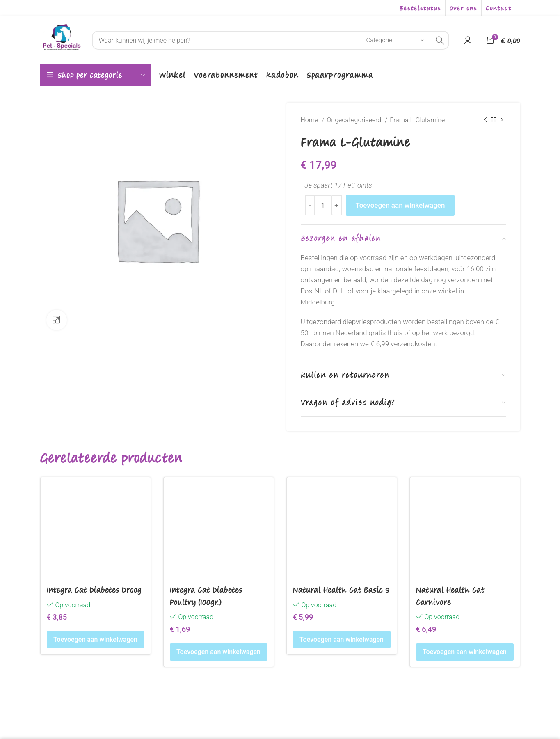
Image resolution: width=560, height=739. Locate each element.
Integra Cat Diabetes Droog (94, 590)
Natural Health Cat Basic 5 (341, 590)
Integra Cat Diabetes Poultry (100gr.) (206, 596)
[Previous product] (485, 120)
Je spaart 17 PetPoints (338, 185)
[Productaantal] (323, 205)
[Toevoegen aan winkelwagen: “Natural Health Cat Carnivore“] (465, 652)
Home (310, 120)
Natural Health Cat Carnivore (450, 596)
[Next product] (502, 120)
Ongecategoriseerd (355, 120)
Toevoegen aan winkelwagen (400, 205)
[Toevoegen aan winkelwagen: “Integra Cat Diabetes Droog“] (96, 640)
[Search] (271, 40)
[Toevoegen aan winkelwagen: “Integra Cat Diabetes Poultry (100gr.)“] (219, 652)
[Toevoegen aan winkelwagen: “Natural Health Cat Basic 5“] (342, 640)
